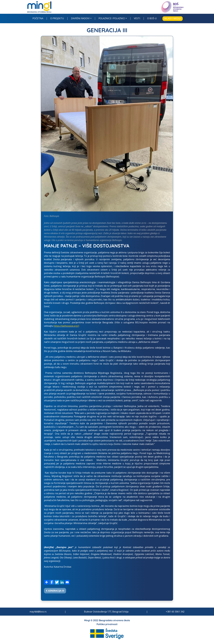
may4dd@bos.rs (38, 612)
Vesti (137, 18)
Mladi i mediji (173, 18)
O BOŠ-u (152, 18)
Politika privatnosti (107, 624)
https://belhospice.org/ (66, 326)
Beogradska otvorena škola (115, 620)
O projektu (57, 18)
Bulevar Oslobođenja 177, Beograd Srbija (106, 612)
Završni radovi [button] (80, 18)
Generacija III (55, 591)
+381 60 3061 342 (175, 612)
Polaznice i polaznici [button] (112, 18)
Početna (38, 18)
